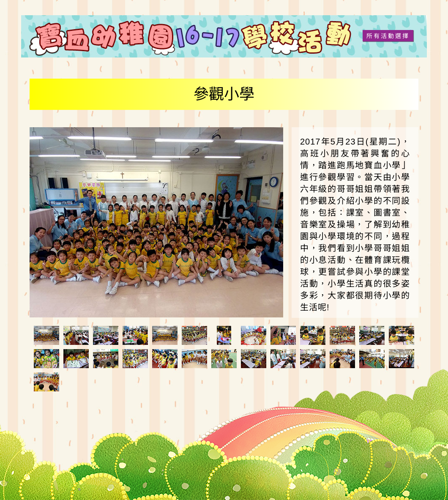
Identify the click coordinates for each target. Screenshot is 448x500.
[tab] (46, 335)
